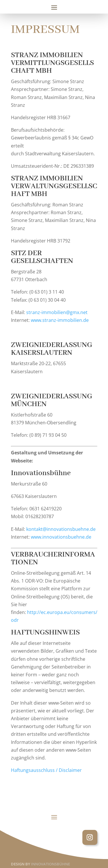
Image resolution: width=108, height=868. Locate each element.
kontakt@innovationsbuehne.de (61, 529)
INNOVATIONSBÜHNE (51, 864)
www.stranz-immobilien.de (60, 320)
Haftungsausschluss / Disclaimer (46, 770)
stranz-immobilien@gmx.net (57, 312)
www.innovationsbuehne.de (61, 537)
